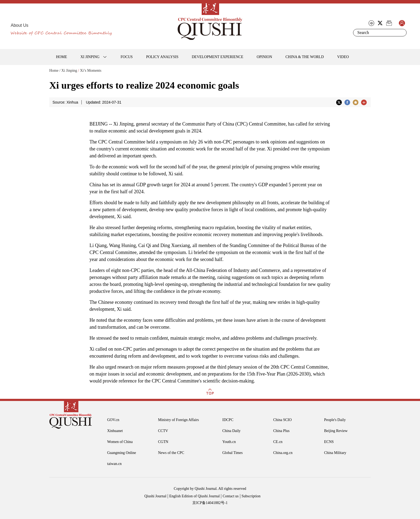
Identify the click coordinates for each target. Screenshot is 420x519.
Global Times (232, 453)
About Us (20, 25)
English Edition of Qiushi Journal (194, 496)
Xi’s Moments (91, 71)
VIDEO (343, 57)
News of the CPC (171, 453)
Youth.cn (229, 442)
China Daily (231, 431)
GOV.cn (113, 420)
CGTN (163, 442)
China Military (335, 453)
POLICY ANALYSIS (162, 57)
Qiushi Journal (155, 496)
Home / (55, 71)
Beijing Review (336, 431)
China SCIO (282, 420)
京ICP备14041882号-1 (210, 503)
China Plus (281, 431)
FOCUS (127, 57)
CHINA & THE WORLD (305, 57)
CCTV (163, 431)
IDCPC (228, 420)
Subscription (251, 496)
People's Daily (335, 420)
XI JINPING (90, 57)
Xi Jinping (69, 71)
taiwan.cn (114, 464)
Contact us (231, 496)
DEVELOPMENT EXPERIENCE (217, 57)
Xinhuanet (115, 431)
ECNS (329, 442)
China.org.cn (283, 453)
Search (402, 33)
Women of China (120, 442)
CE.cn (278, 442)
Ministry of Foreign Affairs (179, 420)
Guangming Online (122, 453)
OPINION (264, 57)
